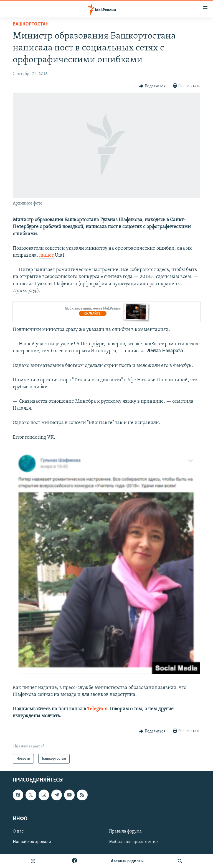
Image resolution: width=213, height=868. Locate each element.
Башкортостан (31, 24)
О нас (18, 831)
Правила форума (125, 831)
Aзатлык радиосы (127, 861)
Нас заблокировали (32, 842)
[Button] (152, 86)
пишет (46, 255)
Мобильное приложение (133, 842)
